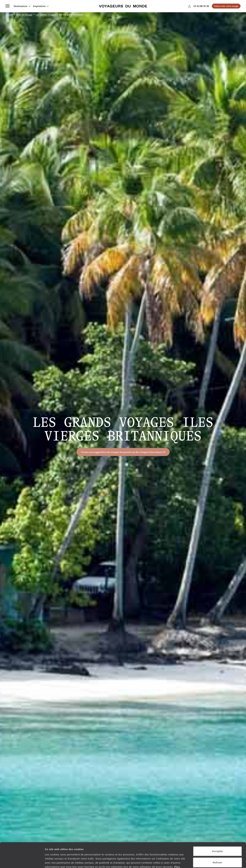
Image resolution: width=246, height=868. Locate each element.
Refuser (217, 839)
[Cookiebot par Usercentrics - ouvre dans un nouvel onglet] (22, 861)
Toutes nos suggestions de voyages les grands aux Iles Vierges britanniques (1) (123, 452)
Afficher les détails (188, 861)
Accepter (217, 828)
